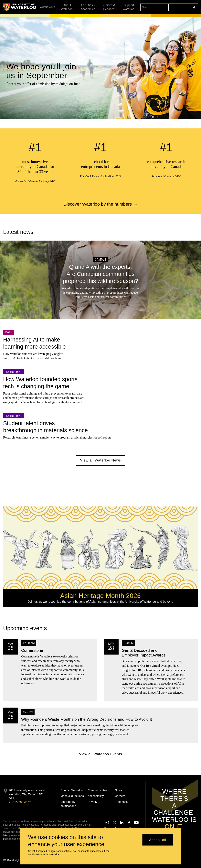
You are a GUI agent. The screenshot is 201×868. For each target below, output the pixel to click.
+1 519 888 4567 (20, 802)
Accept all (158, 840)
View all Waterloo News (100, 461)
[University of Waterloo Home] (20, 7)
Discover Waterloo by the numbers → (100, 204)
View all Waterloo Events (100, 754)
